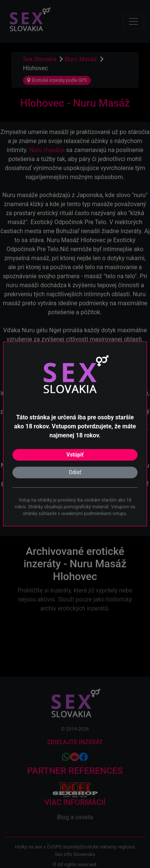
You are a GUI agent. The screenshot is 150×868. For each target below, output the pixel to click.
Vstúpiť (75, 455)
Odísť (75, 472)
